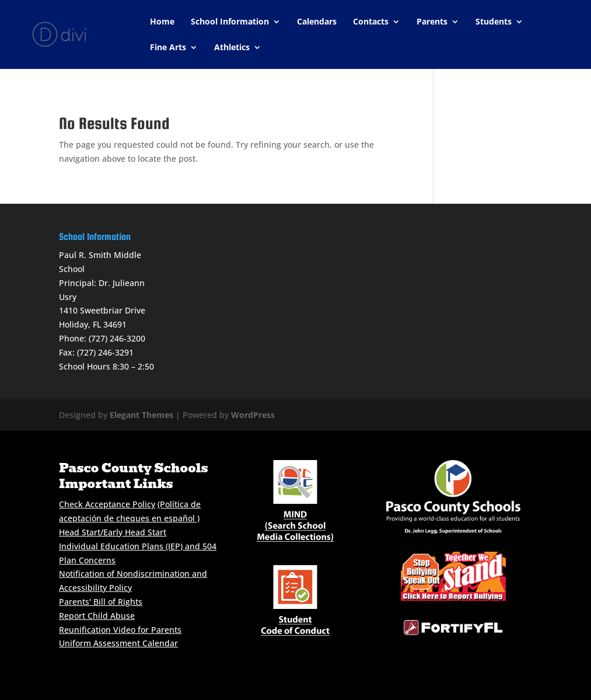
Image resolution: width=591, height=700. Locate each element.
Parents (432, 22)
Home (162, 22)
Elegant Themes (141, 415)
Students (494, 22)
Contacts (371, 22)
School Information (230, 22)
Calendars (317, 22)
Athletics (232, 48)
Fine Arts (168, 48)
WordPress (253, 415)
